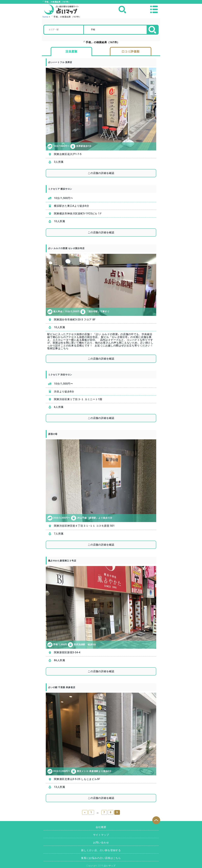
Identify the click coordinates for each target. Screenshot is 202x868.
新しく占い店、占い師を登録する (101, 850)
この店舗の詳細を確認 (101, 173)
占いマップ (110, 866)
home (45, 17)
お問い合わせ (101, 843)
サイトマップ (101, 835)
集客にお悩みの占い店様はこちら (101, 858)
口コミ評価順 (131, 52)
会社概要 (101, 827)
